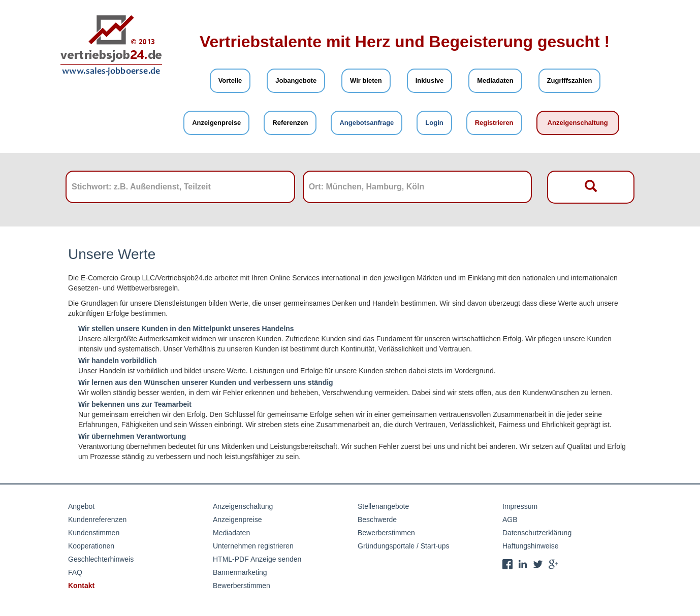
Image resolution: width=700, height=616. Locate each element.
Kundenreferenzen (97, 520)
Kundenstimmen (94, 533)
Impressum (520, 506)
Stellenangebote (383, 506)
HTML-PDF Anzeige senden (257, 559)
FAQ (75, 572)
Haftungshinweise (531, 546)
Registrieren (494, 123)
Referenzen (290, 123)
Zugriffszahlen (570, 80)
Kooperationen (91, 546)
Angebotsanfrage (367, 123)
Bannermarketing (240, 572)
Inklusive (430, 80)
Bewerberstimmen (242, 586)
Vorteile (230, 80)
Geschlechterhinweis (101, 559)
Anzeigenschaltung (578, 123)
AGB (510, 520)
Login (434, 123)
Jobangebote (296, 80)
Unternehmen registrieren (253, 546)
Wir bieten (366, 80)
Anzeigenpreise (216, 123)
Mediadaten (495, 80)
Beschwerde (377, 520)
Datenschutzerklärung (537, 533)
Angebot (81, 506)
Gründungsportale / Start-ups (404, 546)
